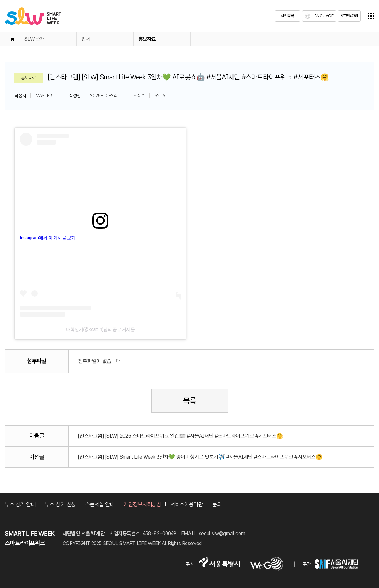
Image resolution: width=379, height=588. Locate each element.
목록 (190, 401)
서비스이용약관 (186, 504)
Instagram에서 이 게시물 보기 (48, 238)
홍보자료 (147, 39)
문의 (217, 504)
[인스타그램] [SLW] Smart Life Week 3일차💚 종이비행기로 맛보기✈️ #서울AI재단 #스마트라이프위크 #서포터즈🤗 (200, 457)
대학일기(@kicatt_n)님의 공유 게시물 (100, 329)
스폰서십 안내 (100, 504)
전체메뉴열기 (371, 16)
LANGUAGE (323, 16)
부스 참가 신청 (60, 504)
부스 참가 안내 (20, 504)
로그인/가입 (349, 16)
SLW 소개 (34, 39)
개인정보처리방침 (142, 504)
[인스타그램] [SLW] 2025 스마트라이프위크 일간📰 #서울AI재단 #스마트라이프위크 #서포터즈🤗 (180, 436)
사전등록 (287, 16)
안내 (86, 39)
